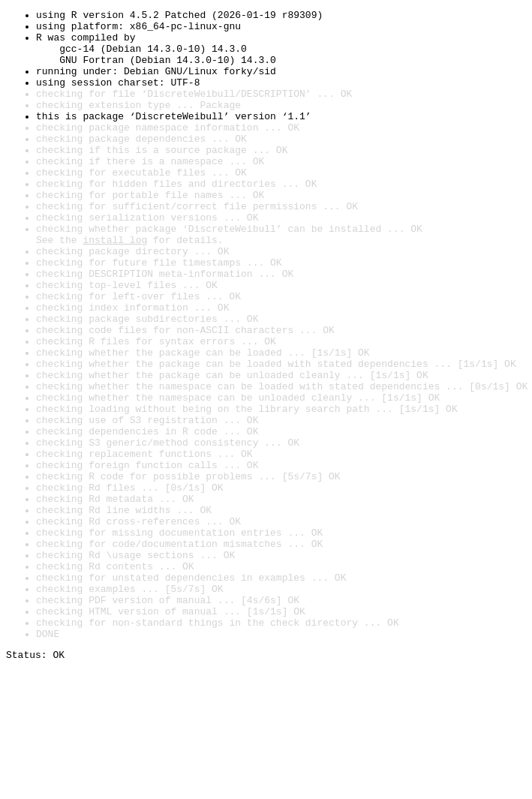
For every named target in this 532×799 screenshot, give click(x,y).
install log (115, 287)
